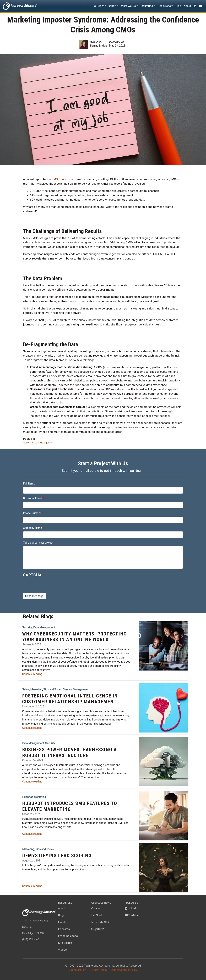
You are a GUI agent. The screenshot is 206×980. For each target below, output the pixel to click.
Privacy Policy (98, 970)
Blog (178, 6)
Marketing (28, 443)
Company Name (32, 528)
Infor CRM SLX (100, 922)
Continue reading (32, 674)
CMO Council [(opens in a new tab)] (60, 179)
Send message (34, 596)
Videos (62, 950)
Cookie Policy (77, 970)
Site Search (65, 943)
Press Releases (68, 936)
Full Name (29, 484)
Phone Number (32, 513)
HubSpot (97, 915)
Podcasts (64, 929)
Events (62, 922)
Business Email (32, 498)
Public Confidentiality (124, 970)
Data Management (44, 443)
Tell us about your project (38, 543)
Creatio (96, 908)
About (187, 6)
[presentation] (49, 586)
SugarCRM (98, 929)
